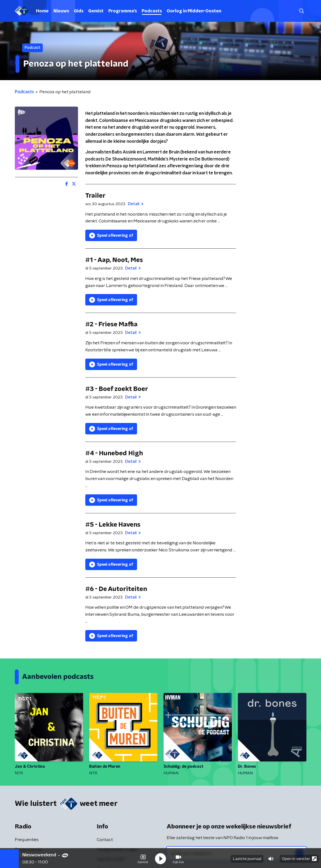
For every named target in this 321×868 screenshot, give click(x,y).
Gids (79, 11)
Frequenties (27, 840)
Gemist (96, 11)
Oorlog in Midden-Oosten (194, 11)
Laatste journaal (247, 858)
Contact (105, 840)
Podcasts (152, 11)
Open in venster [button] (299, 858)
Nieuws (61, 11)
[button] (143, 858)
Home (42, 11)
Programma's (123, 11)
